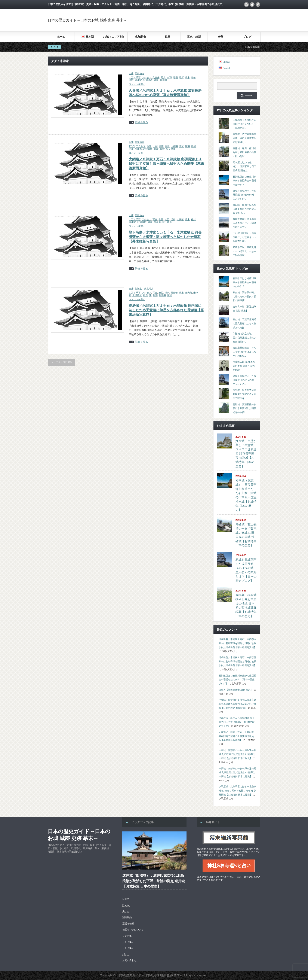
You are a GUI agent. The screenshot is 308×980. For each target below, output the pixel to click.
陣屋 (170, 295)
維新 (156, 80)
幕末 (187, 77)
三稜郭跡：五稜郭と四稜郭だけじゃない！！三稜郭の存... (244, 124)
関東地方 (139, 73)
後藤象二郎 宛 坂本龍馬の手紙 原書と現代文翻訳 (244, 366)
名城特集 (141, 37)
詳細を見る (142, 122)
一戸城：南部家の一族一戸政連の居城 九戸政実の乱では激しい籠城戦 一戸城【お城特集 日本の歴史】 (237, 754)
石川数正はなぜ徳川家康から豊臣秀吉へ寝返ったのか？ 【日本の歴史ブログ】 (237, 680)
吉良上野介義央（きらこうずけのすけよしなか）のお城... (244, 352)
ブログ (247, 37)
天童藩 (174, 293)
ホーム (61, 37)
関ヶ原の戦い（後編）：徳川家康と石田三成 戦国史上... (244, 166)
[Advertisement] (210, 20)
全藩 (221, 37)
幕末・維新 (194, 37)
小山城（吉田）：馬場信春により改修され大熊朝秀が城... (244, 237)
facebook (258, 4)
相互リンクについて (133, 929)
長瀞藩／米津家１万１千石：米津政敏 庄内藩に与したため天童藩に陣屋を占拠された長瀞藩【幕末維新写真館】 (166, 310)
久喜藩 (156, 77)
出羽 (169, 77)
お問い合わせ (129, 960)
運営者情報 (128, 923)
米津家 (138, 80)
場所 (181, 77)
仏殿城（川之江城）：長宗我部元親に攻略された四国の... (244, 337)
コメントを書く (137, 84)
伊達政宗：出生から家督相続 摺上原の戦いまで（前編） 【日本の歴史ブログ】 (237, 722)
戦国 (167, 37)
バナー (126, 954)
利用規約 (127, 917)
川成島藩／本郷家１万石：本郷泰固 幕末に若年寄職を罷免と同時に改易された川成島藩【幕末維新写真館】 (237, 643)
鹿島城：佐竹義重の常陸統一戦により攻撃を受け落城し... (244, 138)
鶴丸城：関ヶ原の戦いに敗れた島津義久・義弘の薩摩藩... (244, 296)
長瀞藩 (164, 80)
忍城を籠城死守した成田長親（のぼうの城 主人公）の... (244, 195)
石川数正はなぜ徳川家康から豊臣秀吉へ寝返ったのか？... (244, 181)
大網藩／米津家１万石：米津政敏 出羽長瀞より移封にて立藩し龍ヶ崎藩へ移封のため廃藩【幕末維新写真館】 (166, 164)
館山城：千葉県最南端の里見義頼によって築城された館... (244, 323)
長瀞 (162, 149)
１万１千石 (135, 77)
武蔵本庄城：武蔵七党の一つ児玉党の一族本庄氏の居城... (244, 251)
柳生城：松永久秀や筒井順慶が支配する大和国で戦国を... (244, 394)
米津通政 (148, 80)
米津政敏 (148, 149)
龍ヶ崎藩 (171, 149)
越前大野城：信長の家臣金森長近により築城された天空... (244, 223)
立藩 (131, 149)
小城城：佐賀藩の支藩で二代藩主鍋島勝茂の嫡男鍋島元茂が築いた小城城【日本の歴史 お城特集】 (237, 704)
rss (246, 4)
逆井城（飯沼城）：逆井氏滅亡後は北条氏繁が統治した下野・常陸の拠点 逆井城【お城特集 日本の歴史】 (154, 881)
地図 (175, 77)
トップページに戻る (61, 362)
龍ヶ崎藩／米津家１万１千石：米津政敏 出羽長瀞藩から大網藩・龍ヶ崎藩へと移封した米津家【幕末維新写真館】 (165, 237)
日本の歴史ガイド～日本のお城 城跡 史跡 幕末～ (87, 20)
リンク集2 (128, 942)
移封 (131, 80)
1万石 (132, 146)
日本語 (126, 899)
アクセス (147, 77)
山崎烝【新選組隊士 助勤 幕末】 (236, 690)
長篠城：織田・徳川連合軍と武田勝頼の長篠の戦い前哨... (244, 152)
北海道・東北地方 (144, 289)
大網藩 (174, 146)
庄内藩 (189, 293)
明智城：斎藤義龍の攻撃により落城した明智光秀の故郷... (244, 408)
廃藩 (193, 77)
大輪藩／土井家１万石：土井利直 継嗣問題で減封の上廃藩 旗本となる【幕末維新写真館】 (237, 736)
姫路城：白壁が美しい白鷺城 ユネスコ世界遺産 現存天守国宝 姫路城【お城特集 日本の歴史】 (246, 454)
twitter (252, 4)
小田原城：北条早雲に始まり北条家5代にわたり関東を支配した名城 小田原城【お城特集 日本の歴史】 (237, 790)
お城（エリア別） (114, 37)
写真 (163, 77)
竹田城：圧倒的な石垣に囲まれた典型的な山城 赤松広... (244, 209)
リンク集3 (128, 948)
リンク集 (127, 936)
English (126, 905)
